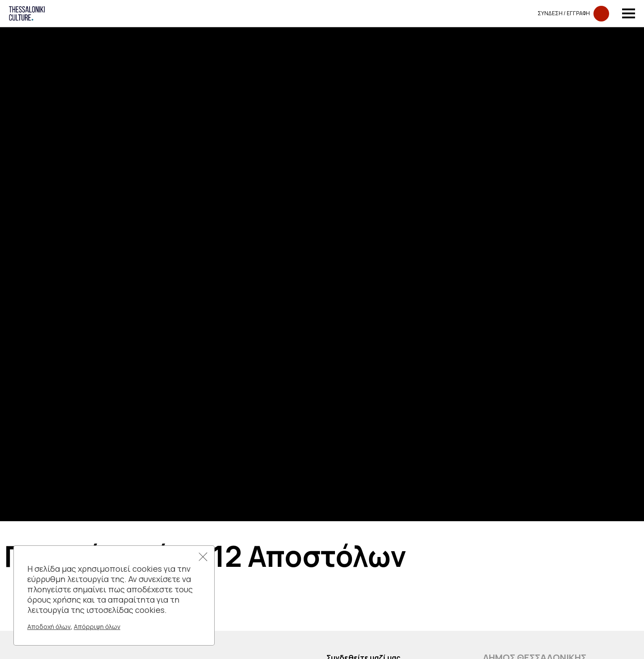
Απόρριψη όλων (97, 627)
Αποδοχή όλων (49, 627)
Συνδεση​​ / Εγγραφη (573, 14)
